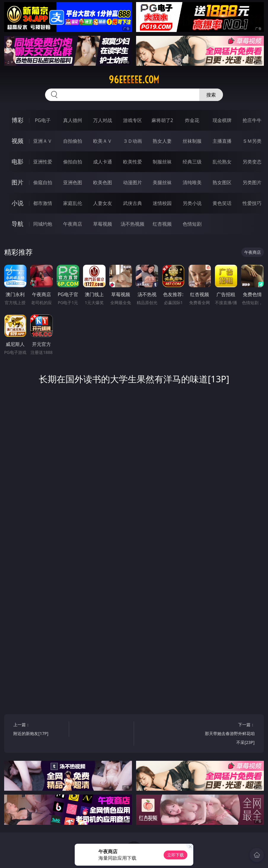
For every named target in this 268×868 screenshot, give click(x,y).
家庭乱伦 (73, 203)
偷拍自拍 (73, 162)
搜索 (211, 95)
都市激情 (43, 203)
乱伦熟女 (222, 162)
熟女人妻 (162, 141)
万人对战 (103, 120)
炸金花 (192, 120)
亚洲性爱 (43, 162)
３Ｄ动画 (133, 141)
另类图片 (252, 182)
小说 (17, 203)
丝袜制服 (192, 141)
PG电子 (43, 120)
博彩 (17, 120)
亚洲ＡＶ (43, 141)
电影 (17, 162)
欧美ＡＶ (103, 141)
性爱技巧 (252, 203)
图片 (17, 182)
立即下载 (176, 855)
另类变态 (252, 162)
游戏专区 (133, 120)
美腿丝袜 (162, 182)
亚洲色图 (73, 182)
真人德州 (73, 120)
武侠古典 (133, 203)
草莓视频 (103, 224)
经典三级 (192, 162)
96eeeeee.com (134, 80)
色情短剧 (192, 224)
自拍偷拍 (73, 141)
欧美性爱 (133, 162)
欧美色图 (103, 182)
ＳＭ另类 (252, 141)
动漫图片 (133, 182)
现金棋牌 (222, 120)
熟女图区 (222, 182)
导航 (17, 224)
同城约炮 (43, 224)
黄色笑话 (222, 203)
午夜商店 (73, 224)
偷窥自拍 (43, 182)
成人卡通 (103, 162)
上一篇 (40, 730)
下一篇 (228, 734)
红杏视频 (162, 224)
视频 (17, 141)
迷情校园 (162, 203)
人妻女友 (103, 203)
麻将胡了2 (162, 120)
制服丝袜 (162, 162)
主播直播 (222, 141)
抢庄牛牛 (252, 120)
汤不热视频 (133, 224)
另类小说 (192, 203)
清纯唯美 (192, 182)
